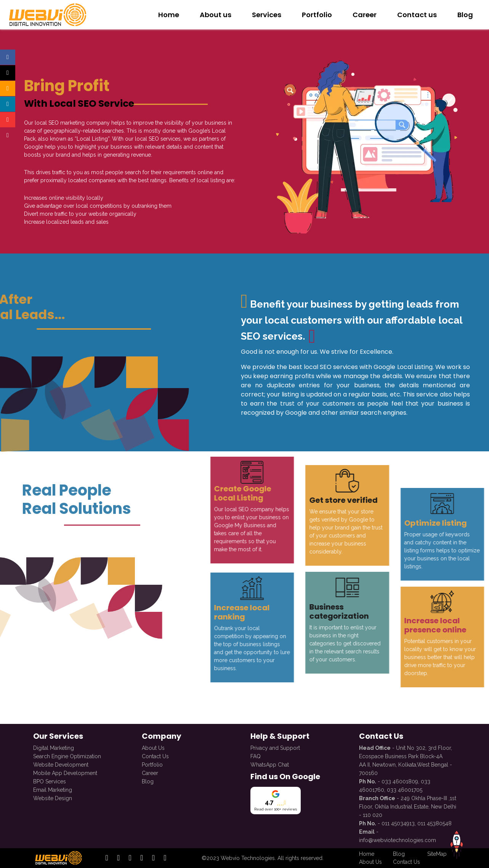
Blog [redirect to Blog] (465, 15)
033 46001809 (400, 781)
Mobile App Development (65, 772)
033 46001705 (405, 789)
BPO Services (50, 781)
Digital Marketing (54, 747)
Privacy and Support (275, 747)
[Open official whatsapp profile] (8, 135)
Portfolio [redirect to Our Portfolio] (317, 15)
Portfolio (152, 764)
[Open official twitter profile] (8, 73)
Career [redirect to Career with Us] (365, 15)
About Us (153, 747)
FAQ (256, 756)
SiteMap (437, 854)
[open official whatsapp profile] (165, 858)
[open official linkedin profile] (130, 858)
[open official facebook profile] (107, 858)
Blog (148, 781)
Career (150, 772)
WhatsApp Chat (270, 764)
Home (169, 15)
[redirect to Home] (47, 14)
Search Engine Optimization (67, 756)
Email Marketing (53, 789)
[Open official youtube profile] (8, 120)
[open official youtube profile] (153, 858)
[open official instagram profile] (118, 858)
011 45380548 (434, 823)
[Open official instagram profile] (8, 88)
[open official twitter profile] (142, 858)
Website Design (53, 797)
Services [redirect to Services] (267, 15)
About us (216, 15)
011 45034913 (398, 823)
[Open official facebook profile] (8, 57)
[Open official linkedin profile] (8, 104)
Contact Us (155, 756)
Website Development (61, 764)
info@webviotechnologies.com (398, 839)
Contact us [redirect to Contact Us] (417, 15)
